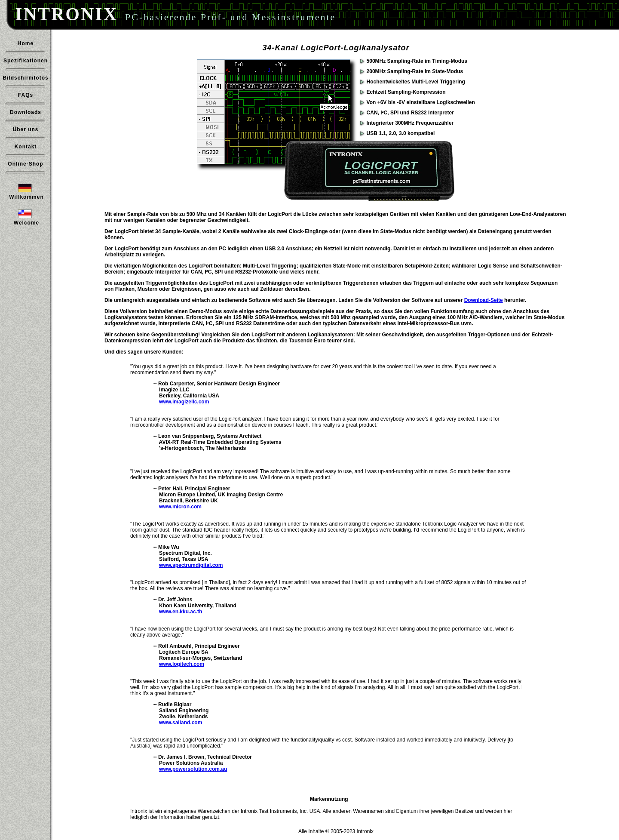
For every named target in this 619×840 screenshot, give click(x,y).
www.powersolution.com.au (193, 769)
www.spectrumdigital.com (191, 565)
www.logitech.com (182, 664)
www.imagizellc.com (184, 402)
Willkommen (26, 197)
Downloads (26, 112)
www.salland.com (181, 723)
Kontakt (26, 147)
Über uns (25, 129)
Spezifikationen (26, 61)
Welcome (26, 223)
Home (26, 43)
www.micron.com (180, 507)
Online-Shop (25, 164)
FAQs (26, 95)
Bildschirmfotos (25, 78)
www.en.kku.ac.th (181, 612)
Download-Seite (484, 300)
